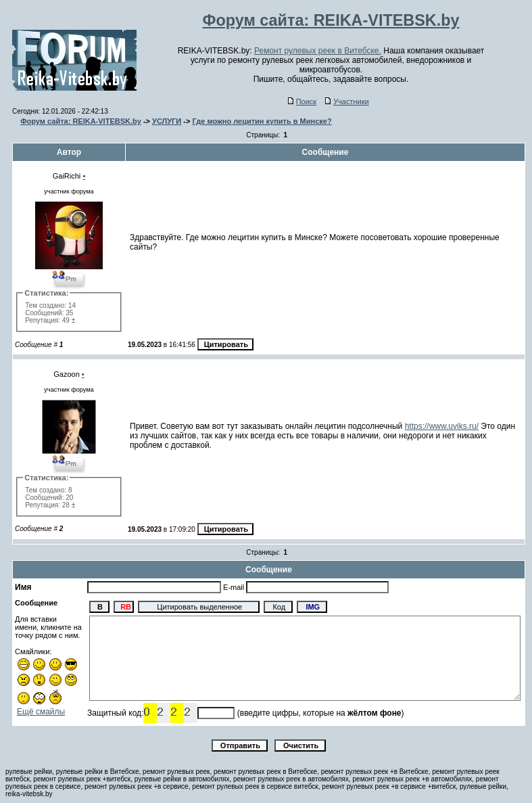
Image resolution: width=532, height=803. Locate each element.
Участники (347, 101)
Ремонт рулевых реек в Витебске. (318, 51)
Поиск (302, 101)
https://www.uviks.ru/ (442, 426)
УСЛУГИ (167, 121)
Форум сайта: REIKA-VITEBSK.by (81, 121)
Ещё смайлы (41, 712)
